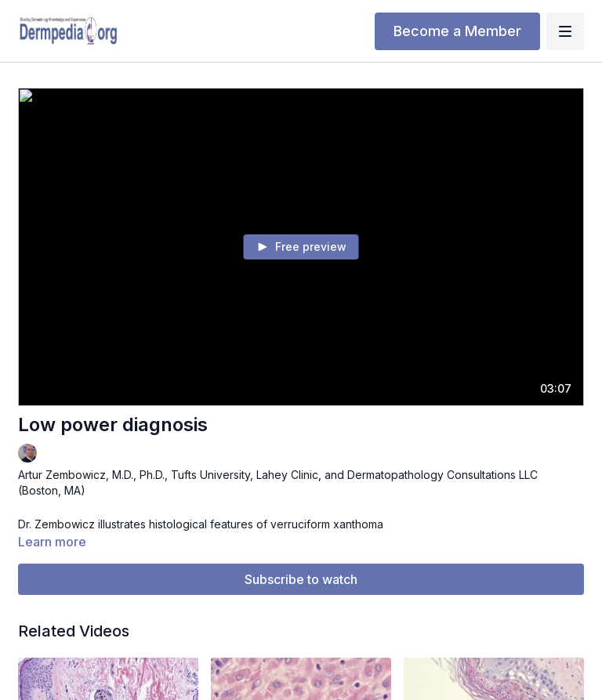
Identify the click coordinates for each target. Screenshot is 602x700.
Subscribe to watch (301, 579)
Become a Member (457, 31)
